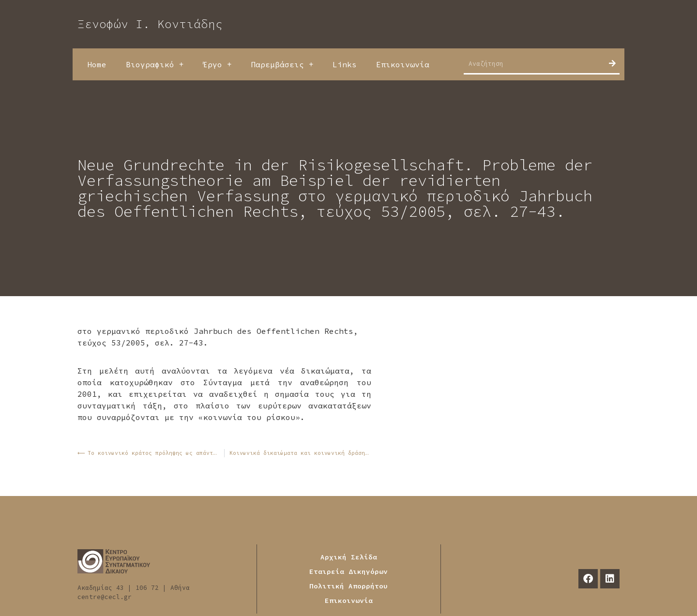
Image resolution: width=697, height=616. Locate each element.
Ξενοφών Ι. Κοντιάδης (150, 24)
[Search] (612, 63)
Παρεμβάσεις (282, 64)
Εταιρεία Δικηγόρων (348, 571)
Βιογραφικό (155, 64)
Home (97, 64)
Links (345, 64)
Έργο (217, 64)
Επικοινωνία (403, 64)
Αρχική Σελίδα (349, 557)
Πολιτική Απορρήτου (348, 586)
